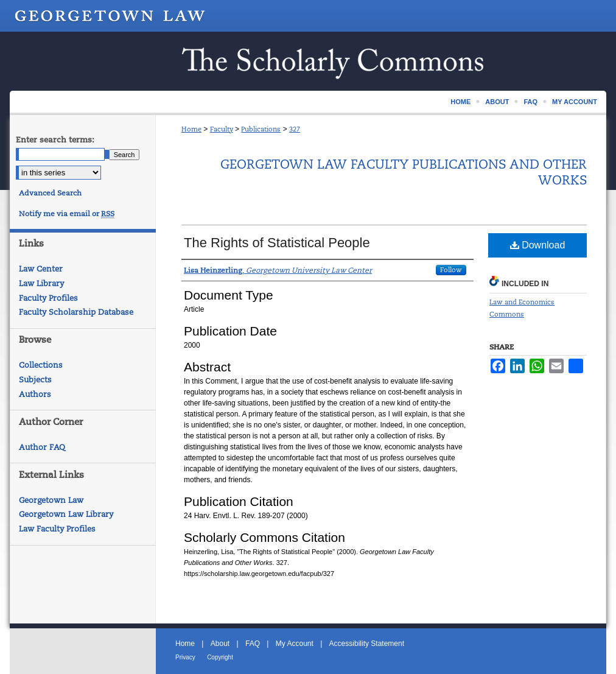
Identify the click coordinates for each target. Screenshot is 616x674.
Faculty (222, 129)
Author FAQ (42, 447)
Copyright (220, 657)
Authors (35, 394)
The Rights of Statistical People (277, 243)
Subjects (35, 380)
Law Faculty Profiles (57, 529)
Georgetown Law (51, 500)
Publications (261, 129)
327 (295, 129)
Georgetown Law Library (66, 514)
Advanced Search (50, 193)
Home (191, 129)
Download (538, 245)
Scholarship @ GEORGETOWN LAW (308, 61)
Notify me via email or (67, 214)
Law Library (41, 283)
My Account (295, 644)
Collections (41, 365)
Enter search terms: (55, 140)
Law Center (41, 269)
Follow (451, 270)
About (220, 644)
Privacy (185, 657)
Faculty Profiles (48, 298)
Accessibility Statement (367, 644)
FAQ (253, 644)
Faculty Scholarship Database (76, 312)
